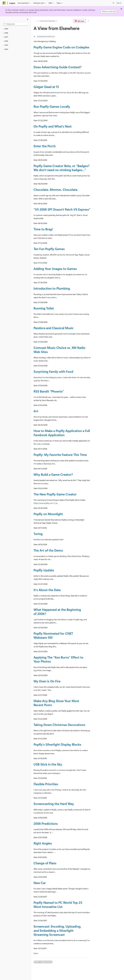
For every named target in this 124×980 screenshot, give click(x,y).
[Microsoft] (4, 3)
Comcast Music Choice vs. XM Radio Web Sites (59, 350)
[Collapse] (28, 19)
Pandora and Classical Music (54, 328)
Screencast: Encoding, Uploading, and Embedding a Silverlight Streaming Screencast (57, 930)
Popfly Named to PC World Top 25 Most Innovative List (58, 904)
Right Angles (43, 843)
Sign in (119, 3)
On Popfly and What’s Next (53, 126)
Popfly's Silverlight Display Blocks (57, 744)
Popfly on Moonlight (48, 514)
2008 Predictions (46, 823)
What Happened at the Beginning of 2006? (57, 611)
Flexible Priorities (46, 784)
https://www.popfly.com (44, 503)
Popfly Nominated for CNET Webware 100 (53, 635)
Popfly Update (44, 570)
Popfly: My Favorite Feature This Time (60, 455)
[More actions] (88, 21)
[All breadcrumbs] (36, 21)
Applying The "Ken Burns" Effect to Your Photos (58, 659)
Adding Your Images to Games (55, 269)
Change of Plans (45, 863)
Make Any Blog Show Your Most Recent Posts (56, 703)
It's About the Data (47, 590)
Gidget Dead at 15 (46, 87)
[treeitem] (15, 29)
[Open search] (113, 3)
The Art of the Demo (48, 550)
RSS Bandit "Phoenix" (49, 391)
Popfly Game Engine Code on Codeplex (61, 47)
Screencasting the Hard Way (54, 804)
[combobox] (15, 24)
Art (36, 411)
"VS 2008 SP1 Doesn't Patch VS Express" (62, 209)
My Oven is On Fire (47, 681)
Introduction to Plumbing (52, 288)
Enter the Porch (45, 146)
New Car (40, 883)
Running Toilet (44, 308)
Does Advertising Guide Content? (58, 67)
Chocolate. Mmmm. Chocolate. (56, 189)
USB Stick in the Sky (48, 764)
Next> (36, 953)
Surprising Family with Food (53, 371)
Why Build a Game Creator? (53, 474)
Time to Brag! (43, 229)
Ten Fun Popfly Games (49, 249)
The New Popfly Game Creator (55, 494)
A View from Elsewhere (47, 21)
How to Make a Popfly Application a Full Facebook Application (62, 433)
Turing (38, 534)
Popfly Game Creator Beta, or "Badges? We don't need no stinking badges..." (61, 168)
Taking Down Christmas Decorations (59, 725)
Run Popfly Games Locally (52, 106)
